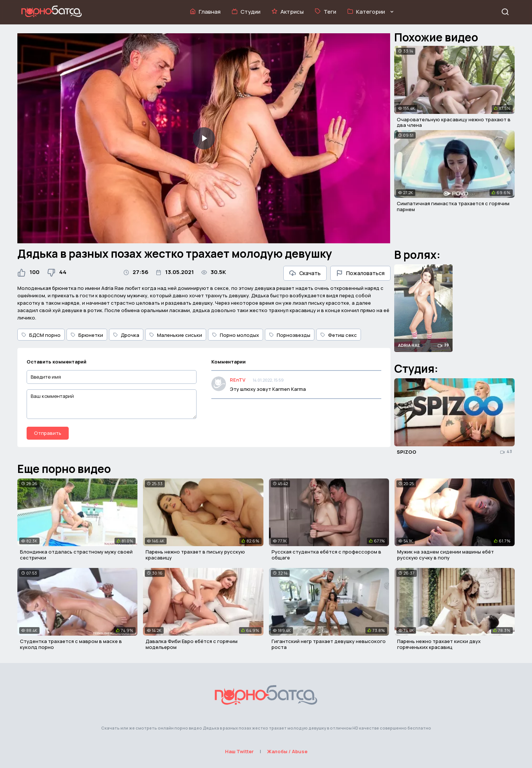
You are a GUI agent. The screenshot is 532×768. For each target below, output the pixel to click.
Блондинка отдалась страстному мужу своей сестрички (76, 555)
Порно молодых (236, 335)
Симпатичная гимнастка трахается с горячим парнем (453, 206)
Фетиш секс (339, 335)
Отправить (48, 433)
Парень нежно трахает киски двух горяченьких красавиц (439, 644)
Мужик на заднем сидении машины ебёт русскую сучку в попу (446, 555)
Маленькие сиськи (176, 335)
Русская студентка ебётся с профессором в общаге (326, 555)
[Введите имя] (112, 377)
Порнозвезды (290, 335)
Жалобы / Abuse (287, 751)
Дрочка (126, 335)
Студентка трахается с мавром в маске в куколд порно (71, 644)
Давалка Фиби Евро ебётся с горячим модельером (192, 644)
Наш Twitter (239, 751)
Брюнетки (87, 335)
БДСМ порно (41, 335)
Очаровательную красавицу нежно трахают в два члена (454, 122)
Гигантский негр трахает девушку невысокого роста (329, 644)
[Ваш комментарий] (112, 404)
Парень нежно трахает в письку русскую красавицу (195, 555)
